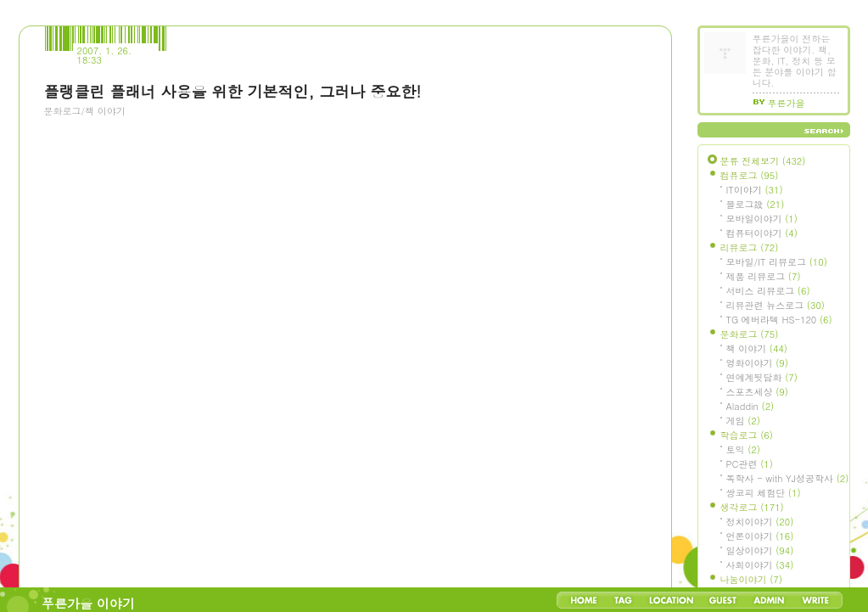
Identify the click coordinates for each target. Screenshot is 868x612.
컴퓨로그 (750, 175)
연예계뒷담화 (762, 377)
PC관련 (750, 464)
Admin (769, 600)
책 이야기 (757, 348)
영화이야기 (757, 363)
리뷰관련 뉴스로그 (776, 305)
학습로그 (747, 435)
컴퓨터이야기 (762, 233)
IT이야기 (755, 190)
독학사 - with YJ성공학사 (788, 478)
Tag (623, 600)
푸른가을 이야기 (88, 603)
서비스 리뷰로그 (768, 291)
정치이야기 (760, 522)
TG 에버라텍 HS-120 (779, 320)
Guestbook (722, 600)
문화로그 (750, 334)
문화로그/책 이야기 (85, 111)
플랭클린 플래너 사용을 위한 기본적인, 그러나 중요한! (233, 91)
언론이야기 (760, 536)
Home (584, 600)
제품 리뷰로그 (764, 276)
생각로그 (752, 507)
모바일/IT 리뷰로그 (777, 262)
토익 (743, 449)
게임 (743, 421)
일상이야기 (760, 550)
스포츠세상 (757, 392)
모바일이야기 (762, 219)
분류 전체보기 (763, 161)
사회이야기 (760, 565)
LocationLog (670, 600)
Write (815, 600)
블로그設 (756, 204)
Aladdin (750, 406)
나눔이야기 (751, 579)
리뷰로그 (750, 247)
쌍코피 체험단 (764, 493)
